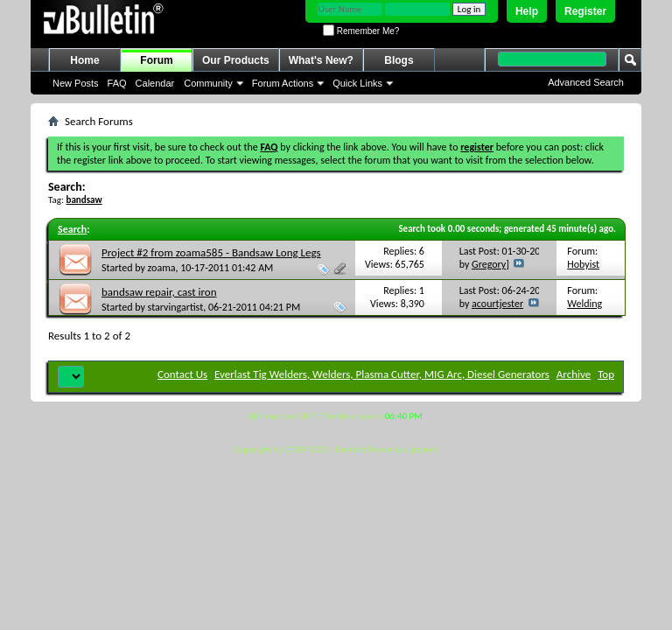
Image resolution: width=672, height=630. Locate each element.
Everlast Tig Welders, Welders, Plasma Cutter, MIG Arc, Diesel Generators (382, 374)
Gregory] (490, 264)
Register (585, 11)
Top (606, 374)
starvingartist (176, 307)
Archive (574, 374)
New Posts (76, 83)
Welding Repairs (584, 310)
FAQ (117, 83)
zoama (162, 268)
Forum (156, 60)
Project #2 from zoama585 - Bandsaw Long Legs (211, 252)
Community (208, 83)
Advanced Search (586, 82)
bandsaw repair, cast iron (159, 292)
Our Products (236, 60)
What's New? (321, 60)
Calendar (155, 83)
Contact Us (182, 374)
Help (527, 11)
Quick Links (357, 83)
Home (84, 60)
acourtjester (497, 304)
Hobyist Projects (584, 271)
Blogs (399, 60)
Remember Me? (361, 31)
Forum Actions (283, 83)
